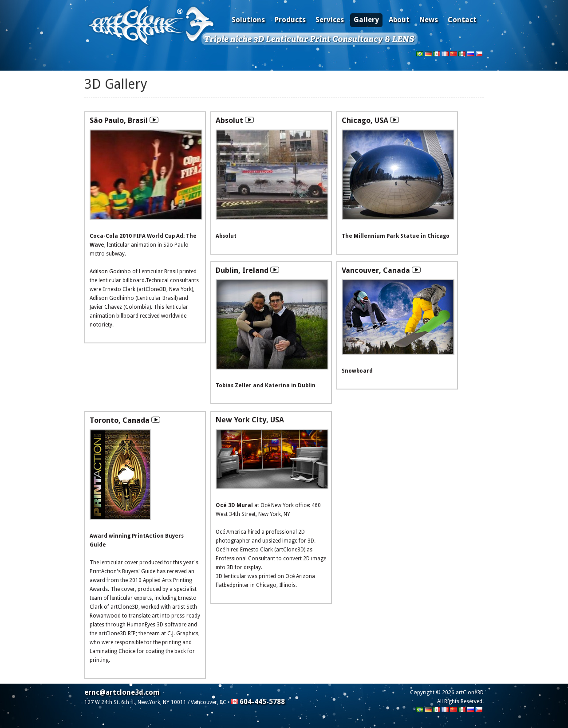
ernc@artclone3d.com (122, 692)
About (399, 20)
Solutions (248, 20)
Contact (462, 20)
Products (290, 20)
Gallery (366, 20)
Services (330, 20)
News (429, 20)
